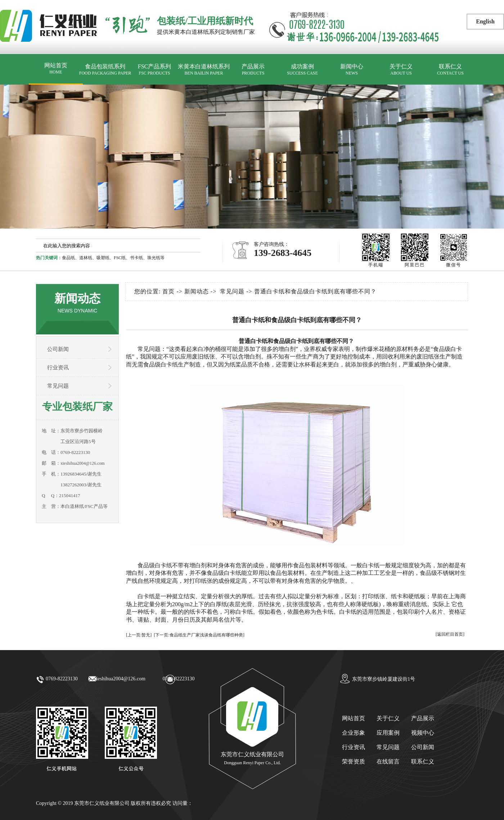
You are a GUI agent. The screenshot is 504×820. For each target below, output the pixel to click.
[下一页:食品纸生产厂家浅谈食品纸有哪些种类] (199, 635)
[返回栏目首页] (450, 634)
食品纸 (68, 258)
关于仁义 (401, 70)
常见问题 (58, 386)
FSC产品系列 (154, 70)
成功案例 (302, 70)
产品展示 (253, 70)
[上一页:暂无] (139, 635)
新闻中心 (352, 70)
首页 (168, 291)
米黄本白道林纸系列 (204, 70)
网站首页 (56, 69)
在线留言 (388, 762)
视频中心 (423, 733)
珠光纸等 (156, 258)
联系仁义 (450, 70)
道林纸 (86, 258)
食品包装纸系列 (105, 70)
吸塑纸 (103, 258)
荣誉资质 (354, 762)
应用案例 (388, 733)
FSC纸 (120, 258)
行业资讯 (58, 368)
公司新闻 (58, 349)
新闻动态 (197, 291)
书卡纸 (136, 258)
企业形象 (354, 733)
